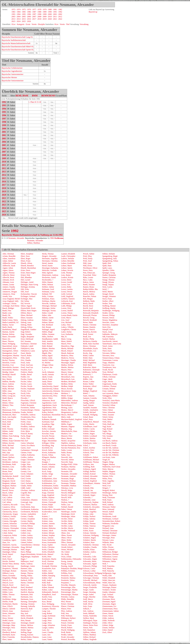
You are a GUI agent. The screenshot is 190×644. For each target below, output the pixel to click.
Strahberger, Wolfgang (111, 311)
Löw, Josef (65, 320)
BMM (35, 96)
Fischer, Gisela (26, 379)
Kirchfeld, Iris (47, 448)
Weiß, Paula (107, 500)
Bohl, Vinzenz (8, 429)
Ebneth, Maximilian (28, 268)
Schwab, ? (87, 554)
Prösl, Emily (88, 259)
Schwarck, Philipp (90, 566)
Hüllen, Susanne (48, 334)
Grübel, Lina (26, 533)
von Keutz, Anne (109, 457)
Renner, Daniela (89, 327)
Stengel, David (108, 294)
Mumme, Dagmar (68, 426)
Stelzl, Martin (108, 292)
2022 (60, 19)
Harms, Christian (27, 583)
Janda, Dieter (47, 382)
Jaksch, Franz (47, 379)
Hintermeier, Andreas (50, 275)
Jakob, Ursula (47, 377)
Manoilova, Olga (68, 346)
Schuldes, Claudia (90, 547)
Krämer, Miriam (48, 533)
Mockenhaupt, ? (67, 405)
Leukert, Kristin (67, 277)
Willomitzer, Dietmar (110, 554)
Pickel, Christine (67, 604)
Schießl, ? (87, 455)
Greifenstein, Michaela (29, 512)
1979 (45, 9)
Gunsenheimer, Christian (30, 545)
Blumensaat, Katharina (11, 412)
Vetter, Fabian (108, 410)
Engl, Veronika (26, 334)
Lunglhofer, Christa (69, 329)
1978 (39, 9)
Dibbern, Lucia (8, 573)
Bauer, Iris (6, 339)
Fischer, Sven (26, 391)
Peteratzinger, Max (68, 592)
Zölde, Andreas (108, 618)
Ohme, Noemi (67, 535)
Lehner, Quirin (67, 268)
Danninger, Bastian (10, 550)
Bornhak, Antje (8, 448)
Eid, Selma (25, 301)
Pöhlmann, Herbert (68, 618)
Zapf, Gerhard (108, 594)
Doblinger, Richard (10, 587)
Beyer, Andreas (8, 384)
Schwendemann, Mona (92, 583)
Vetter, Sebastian (109, 412)
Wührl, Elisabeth (109, 578)
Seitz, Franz (88, 606)
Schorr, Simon (89, 528)
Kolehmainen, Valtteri (50, 488)
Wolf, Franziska (108, 566)
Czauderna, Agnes (9, 540)
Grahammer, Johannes (29, 500)
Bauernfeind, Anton (10, 346)
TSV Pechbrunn (57, 238)
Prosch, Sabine (89, 254)
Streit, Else (107, 327)
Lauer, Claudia (48, 632)
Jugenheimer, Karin (49, 405)
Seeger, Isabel (88, 594)
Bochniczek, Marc (9, 415)
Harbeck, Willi (26, 580)
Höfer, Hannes (47, 282)
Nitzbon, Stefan (67, 502)
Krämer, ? (46, 516)
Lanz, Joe (46, 630)
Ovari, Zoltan (66, 557)
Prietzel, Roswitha (68, 639)
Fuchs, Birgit (26, 436)
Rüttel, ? (86, 393)
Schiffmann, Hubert (91, 457)
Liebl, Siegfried (67, 296)
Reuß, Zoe (87, 337)
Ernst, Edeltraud (27, 339)
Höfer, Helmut (47, 285)
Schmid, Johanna (90, 479)
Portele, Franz (66, 625)
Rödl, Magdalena (90, 363)
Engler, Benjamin (27, 337)
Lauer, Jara (46, 635)
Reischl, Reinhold (90, 320)
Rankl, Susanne (89, 285)
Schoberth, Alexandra (91, 507)
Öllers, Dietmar (67, 542)
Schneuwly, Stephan (91, 502)
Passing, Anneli (67, 566)
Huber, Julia (47, 315)
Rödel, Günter (88, 356)
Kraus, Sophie (47, 545)
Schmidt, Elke (88, 488)
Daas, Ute (6, 542)
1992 (60, 12)
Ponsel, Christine (68, 623)
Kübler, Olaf (47, 578)
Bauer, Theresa (8, 341)
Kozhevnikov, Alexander (51, 509)
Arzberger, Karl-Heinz (11, 306)
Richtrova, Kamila (90, 341)
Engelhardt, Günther (29, 329)
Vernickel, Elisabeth (110, 403)
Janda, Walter (47, 384)
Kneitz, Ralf (47, 469)
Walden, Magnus (109, 471)
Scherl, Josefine (89, 448)
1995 (24, 14)
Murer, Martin (67, 438)
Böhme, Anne (8, 434)
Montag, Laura (67, 408)
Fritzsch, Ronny (27, 434)
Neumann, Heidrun (68, 481)
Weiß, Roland (108, 502)
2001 (55, 14)
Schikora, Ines (89, 464)
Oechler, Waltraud (68, 531)
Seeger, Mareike (89, 597)
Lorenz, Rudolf (67, 311)
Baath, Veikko (8, 318)
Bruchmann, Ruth (9, 464)
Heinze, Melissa (27, 625)
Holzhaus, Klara (48, 299)
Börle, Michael (8, 445)
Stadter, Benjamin (109, 275)
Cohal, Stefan (7, 533)
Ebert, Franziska (9, 637)
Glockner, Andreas (28, 490)
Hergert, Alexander (49, 256)
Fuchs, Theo (25, 438)
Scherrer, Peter (89, 450)
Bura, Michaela (8, 479)
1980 (50, 9)
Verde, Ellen (107, 398)
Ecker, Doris (26, 270)
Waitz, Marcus (108, 469)
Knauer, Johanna (48, 467)
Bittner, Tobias (8, 403)
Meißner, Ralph (67, 386)
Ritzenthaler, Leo (90, 351)
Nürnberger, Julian (68, 516)
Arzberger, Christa (9, 303)
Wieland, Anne (108, 528)
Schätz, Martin (89, 424)
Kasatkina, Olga (48, 424)
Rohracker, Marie (90, 367)
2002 (60, 14)
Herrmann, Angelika (50, 259)
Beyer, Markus (8, 386)
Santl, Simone (88, 405)
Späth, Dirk (107, 263)
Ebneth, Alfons (26, 263)
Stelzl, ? (105, 289)
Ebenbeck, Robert (9, 632)
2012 (60, 17)
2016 (29, 19)
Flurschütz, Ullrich (28, 400)
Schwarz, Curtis (89, 568)
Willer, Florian (108, 547)
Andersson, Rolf (9, 289)
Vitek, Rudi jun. (108, 424)
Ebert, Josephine (27, 254)
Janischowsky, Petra (50, 396)
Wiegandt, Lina (108, 526)
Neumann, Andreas (68, 476)
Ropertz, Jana (88, 377)
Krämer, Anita (47, 519)
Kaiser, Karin (47, 417)
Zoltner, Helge (108, 625)
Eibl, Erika (25, 289)
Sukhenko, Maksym (110, 334)
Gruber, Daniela (27, 538)
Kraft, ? (45, 514)
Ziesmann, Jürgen (109, 604)
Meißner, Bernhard (68, 382)
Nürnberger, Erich (68, 514)
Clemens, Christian (10, 526)
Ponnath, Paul (66, 620)
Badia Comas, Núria (10, 320)
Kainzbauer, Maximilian (51, 415)
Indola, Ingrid (47, 356)
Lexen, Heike (66, 287)
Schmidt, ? (87, 486)
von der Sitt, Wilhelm (110, 455)
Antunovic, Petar (9, 294)
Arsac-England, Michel (11, 299)
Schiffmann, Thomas (91, 462)
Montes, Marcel (67, 410)
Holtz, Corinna (48, 296)
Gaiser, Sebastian (27, 443)
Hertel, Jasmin (47, 263)
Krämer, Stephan (48, 535)
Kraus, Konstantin (49, 542)
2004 (19, 17)
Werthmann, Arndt (109, 516)
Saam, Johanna (89, 396)
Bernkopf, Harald (9, 374)
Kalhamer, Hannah (49, 419)
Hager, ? (24, 559)
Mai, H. (64, 337)
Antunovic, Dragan (10, 292)
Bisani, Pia (6, 400)
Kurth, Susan (47, 599)
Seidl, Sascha (88, 602)
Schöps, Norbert (89, 516)
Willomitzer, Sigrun (110, 559)
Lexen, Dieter (66, 280)
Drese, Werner (8, 618)
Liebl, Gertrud (67, 294)
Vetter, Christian (108, 408)
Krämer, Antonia (48, 523)
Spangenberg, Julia (110, 259)
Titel (68, 24)
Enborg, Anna (26, 322)
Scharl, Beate (88, 417)
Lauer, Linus (47, 637)
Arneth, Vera (7, 296)
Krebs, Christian (48, 547)
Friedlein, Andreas (28, 426)
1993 (13, 14)
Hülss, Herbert (47, 337)
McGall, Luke (66, 374)
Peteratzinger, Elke (68, 587)
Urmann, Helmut (109, 389)
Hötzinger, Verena (49, 311)
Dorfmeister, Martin (10, 604)
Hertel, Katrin (47, 266)
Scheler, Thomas (89, 441)
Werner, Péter (107, 514)
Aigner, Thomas (8, 273)
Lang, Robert (47, 613)
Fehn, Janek (25, 358)
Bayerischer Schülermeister (12, 68)
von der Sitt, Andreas (110, 448)
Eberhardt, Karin (9, 635)
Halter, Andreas (27, 564)
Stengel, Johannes (109, 296)
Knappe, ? (46, 462)
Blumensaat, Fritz (9, 410)
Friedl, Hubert (26, 424)
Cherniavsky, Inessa (10, 512)
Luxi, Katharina (67, 334)
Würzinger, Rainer (109, 587)
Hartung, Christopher (29, 602)
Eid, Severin (25, 303)
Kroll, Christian (48, 561)
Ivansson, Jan (47, 367)
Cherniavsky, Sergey (10, 514)
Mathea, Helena (67, 365)
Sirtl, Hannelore (89, 630)
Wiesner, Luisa (108, 540)
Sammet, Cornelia (90, 398)
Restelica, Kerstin (90, 332)
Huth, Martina (47, 344)
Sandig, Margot (89, 400)
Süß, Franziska (108, 337)
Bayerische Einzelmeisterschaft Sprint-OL (18, 50)
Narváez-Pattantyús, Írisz (71, 448)
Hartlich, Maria (27, 590)
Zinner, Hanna (108, 613)
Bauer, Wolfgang (9, 344)
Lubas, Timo (66, 325)
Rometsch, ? (88, 374)
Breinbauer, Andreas (10, 462)
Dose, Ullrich (7, 606)
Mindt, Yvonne (67, 396)
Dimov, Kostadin (9, 576)
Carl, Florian (7, 500)
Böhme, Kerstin (8, 443)
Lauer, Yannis (47, 639)
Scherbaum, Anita (90, 443)
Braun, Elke (7, 460)
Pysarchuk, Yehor (90, 275)
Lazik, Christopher (68, 256)
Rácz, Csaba (88, 280)
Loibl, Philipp (66, 306)
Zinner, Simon (108, 616)
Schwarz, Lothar (89, 571)
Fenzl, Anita (25, 363)
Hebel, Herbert (26, 616)
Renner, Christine (90, 325)
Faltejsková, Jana (27, 348)
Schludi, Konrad (89, 474)
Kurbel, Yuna (47, 597)
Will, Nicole (107, 545)
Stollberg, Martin (109, 308)
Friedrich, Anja (27, 429)
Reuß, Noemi (88, 334)
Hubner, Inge (47, 320)
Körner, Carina (48, 500)
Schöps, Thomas (89, 523)
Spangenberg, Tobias (110, 261)
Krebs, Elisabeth (48, 552)
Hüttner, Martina (48, 348)
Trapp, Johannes (108, 363)
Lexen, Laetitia (67, 289)
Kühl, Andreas (47, 580)
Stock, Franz (107, 299)
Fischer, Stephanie (28, 389)
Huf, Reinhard (47, 325)
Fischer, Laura (26, 384)
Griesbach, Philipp (28, 523)
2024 (19, 21)
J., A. (44, 370)
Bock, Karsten (8, 419)
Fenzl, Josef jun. (27, 365)
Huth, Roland (47, 346)
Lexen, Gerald (67, 282)
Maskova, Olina (67, 356)
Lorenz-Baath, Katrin (69, 315)
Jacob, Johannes (48, 372)
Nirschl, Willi (66, 497)
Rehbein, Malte (89, 301)
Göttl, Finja (25, 495)
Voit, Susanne (108, 436)
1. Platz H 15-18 (35, 102)
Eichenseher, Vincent (29, 294)
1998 (39, 14)
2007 (34, 17)
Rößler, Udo (88, 379)
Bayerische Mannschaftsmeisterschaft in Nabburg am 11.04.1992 (32, 235)
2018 (39, 19)
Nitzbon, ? (65, 500)
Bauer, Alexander (9, 337)
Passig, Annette (67, 561)
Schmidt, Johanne (90, 493)
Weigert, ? (106, 488)
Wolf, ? (105, 564)
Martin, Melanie (67, 348)
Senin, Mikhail (89, 613)
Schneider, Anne (89, 500)
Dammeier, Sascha (9, 545)
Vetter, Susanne (108, 415)
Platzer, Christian (68, 606)
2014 (19, 19)
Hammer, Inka (26, 568)
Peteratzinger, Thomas (70, 594)
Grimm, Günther (27, 528)
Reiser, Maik (88, 322)
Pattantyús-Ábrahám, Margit (72, 568)
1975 (24, 9)
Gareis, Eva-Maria (28, 445)
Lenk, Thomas (67, 273)
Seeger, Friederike (90, 587)
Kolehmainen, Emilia (50, 486)
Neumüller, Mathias (69, 486)
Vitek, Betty (107, 422)
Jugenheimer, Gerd (49, 403)
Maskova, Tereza (68, 358)
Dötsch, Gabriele (9, 609)
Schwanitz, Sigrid (90, 564)
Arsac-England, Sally (10, 301)
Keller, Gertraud (48, 429)
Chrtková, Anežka (9, 516)
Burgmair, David (9, 481)
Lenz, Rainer (66, 275)
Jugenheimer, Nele (49, 408)
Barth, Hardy (7, 327)
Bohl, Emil (7, 424)
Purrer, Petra (88, 270)
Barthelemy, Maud (9, 329)
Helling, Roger (26, 632)
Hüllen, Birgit (47, 332)
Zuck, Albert (107, 632)
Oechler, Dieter (67, 519)
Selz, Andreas (88, 611)
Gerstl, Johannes (27, 474)
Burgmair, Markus (9, 486)
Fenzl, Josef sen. (27, 367)
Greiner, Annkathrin (28, 514)
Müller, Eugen (67, 424)
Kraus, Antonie (48, 538)
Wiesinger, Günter (109, 535)
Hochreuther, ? (48, 280)
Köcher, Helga (47, 474)
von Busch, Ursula (109, 445)
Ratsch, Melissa (89, 292)
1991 (55, 12)
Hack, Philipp (26, 552)
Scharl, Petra (88, 419)
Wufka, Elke (107, 576)
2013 (13, 19)
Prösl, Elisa (87, 256)
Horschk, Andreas (49, 303)
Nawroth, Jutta (67, 457)
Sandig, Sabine (89, 403)
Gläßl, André (26, 488)
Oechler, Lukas (67, 526)
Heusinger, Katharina (50, 268)
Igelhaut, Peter (47, 351)
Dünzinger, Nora (9, 628)
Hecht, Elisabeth (27, 618)
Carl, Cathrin (7, 497)
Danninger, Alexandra (11, 547)
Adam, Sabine (8, 261)
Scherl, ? (86, 445)
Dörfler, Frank (8, 602)
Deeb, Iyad (7, 557)
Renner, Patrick (89, 329)
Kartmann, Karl (48, 422)
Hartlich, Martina (27, 592)
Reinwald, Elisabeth (91, 313)
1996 (29, 14)
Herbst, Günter (26, 639)
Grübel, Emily (26, 531)
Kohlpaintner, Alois (49, 479)
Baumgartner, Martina (11, 356)
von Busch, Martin (109, 443)
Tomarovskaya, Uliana (111, 358)
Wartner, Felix (108, 476)
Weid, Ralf (106, 483)
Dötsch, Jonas (8, 611)
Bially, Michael (8, 389)
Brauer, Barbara (8, 457)
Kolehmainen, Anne (50, 481)
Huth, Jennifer (47, 341)
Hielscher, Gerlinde (49, 270)
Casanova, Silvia (9, 507)
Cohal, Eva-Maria (9, 531)
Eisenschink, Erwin (28, 308)
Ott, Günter (66, 552)
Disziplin (41, 24)
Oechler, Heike (67, 521)
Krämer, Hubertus (49, 528)
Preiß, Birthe (66, 632)
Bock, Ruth (7, 422)
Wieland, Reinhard (109, 533)
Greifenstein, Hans (28, 507)
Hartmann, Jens (27, 597)
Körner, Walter (48, 507)
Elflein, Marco (26, 313)
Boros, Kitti (7, 450)
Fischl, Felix (26, 393)
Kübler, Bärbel (48, 573)
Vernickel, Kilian (109, 405)
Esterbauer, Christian (29, 344)
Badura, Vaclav (8, 325)
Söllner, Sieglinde (90, 639)
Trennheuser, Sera (109, 367)
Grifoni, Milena (27, 526)
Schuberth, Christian (91, 545)
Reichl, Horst (88, 306)
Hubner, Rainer (48, 322)
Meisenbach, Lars (68, 379)
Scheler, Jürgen (89, 434)
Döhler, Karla (8, 590)
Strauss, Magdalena (110, 320)
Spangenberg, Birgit (110, 256)
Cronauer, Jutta (8, 538)
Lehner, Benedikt (68, 261)
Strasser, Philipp (108, 315)
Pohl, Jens (65, 613)
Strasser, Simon (108, 318)
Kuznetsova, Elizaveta (50, 606)
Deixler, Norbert (9, 561)
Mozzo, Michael (67, 415)
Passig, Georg (66, 564)
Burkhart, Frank (8, 488)
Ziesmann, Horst (109, 599)
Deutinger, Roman (9, 571)
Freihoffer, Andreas (28, 415)
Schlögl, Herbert (89, 471)
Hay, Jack (25, 613)
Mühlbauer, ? (66, 422)
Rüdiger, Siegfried (90, 391)
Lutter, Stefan (66, 332)
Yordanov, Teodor (109, 590)
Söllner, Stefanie (109, 254)
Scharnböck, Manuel (91, 422)
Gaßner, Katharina (28, 455)
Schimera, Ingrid (89, 469)
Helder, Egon (26, 630)
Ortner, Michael (67, 550)
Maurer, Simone (67, 372)
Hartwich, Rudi (27, 609)
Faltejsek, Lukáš (27, 346)
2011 (55, 17)
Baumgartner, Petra (10, 358)
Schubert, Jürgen (89, 538)
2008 (39, 17)
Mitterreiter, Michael (69, 403)
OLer (13, 24)
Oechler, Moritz (67, 528)
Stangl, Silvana (108, 282)
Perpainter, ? (66, 583)
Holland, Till (47, 294)
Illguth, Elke (47, 353)
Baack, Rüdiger (8, 308)
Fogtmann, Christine (29, 403)
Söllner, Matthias (34, 243)
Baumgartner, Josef (10, 353)
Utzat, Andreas (108, 391)
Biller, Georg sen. (9, 396)
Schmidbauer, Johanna (92, 483)
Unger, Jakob (107, 379)
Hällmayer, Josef (27, 561)
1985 (24, 12)
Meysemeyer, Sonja (69, 391)
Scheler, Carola (89, 429)
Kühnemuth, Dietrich (50, 592)
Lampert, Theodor (49, 609)
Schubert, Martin (89, 540)
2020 (50, 19)
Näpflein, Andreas (68, 443)
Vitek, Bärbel (107, 419)
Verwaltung (84, 24)
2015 (24, 19)
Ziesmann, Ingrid (109, 602)
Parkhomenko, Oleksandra (71, 559)
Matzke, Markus (67, 367)
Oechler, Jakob (67, 523)
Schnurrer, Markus (90, 505)
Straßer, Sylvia (108, 313)
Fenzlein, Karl (26, 370)
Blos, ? (5, 408)
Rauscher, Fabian (90, 296)
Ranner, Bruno (89, 287)
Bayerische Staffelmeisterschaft (14, 40)
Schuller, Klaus (89, 550)
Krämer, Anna (47, 521)
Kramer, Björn (47, 526)
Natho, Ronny (66, 453)
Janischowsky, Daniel (50, 386)
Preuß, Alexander (68, 637)
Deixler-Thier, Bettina (11, 564)
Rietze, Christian (89, 346)
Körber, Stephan (48, 497)
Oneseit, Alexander (68, 545)
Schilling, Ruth (89, 467)
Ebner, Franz (26, 261)
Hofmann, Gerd (48, 289)
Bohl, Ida (6, 426)
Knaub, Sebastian (49, 464)
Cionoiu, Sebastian (10, 523)
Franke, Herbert (27, 412)
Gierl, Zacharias (27, 483)
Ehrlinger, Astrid (27, 282)
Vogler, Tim (107, 431)
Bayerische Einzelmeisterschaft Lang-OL (17, 37)
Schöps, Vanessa (89, 526)
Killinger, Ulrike (48, 443)
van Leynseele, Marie (111, 393)
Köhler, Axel (47, 476)
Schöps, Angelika (90, 512)
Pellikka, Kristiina (68, 571)
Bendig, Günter (8, 372)
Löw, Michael (66, 322)
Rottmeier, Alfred (90, 386)
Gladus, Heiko (26, 486)
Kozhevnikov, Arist (49, 512)
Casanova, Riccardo (10, 505)
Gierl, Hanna (26, 481)
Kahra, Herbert (48, 412)
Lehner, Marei (67, 266)
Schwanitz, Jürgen (90, 559)
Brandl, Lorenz (8, 455)
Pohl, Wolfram (67, 616)
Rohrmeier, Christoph (91, 370)
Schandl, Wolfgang (90, 415)
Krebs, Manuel (48, 554)
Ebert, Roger (26, 259)
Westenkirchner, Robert (111, 521)
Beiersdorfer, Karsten (10, 367)
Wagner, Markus (109, 464)
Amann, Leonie (8, 285)
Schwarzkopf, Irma (90, 576)
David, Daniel (8, 554)
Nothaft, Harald (67, 507)
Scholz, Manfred (89, 509)
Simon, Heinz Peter (91, 625)
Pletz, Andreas (67, 611)
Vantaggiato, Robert (110, 396)
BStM (25, 96)
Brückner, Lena (8, 467)
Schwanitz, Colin (90, 557)
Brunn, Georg (8, 469)
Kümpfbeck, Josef (49, 594)
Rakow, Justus (89, 282)
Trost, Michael (108, 372)
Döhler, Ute (7, 597)
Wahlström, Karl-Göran (111, 467)
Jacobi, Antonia (48, 374)
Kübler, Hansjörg (48, 576)
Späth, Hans (107, 266)
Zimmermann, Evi (109, 606)
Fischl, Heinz (26, 396)
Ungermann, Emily (110, 384)
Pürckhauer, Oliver (90, 268)
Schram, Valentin (90, 533)
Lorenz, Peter (66, 308)
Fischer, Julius (26, 382)
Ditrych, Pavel (8, 585)
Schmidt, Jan (88, 490)
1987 (34, 12)
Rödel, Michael (89, 360)
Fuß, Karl (24, 441)
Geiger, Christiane (28, 460)
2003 (13, 17)
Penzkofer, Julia (67, 576)
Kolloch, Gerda (48, 490)
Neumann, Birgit (67, 479)
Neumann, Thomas (68, 483)
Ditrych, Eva (7, 580)
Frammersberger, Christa (30, 410)
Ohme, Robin (66, 540)
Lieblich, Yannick (68, 299)
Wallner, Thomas (109, 474)
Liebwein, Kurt (67, 301)
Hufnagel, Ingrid (48, 329)
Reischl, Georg (89, 318)
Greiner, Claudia (27, 516)
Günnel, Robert (27, 542)
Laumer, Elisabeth (68, 254)
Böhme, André (8, 431)
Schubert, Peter (89, 542)
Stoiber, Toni (107, 303)
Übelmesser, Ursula (110, 374)
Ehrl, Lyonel (26, 280)
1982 (60, 9)
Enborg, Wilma (27, 327)
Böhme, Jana (7, 438)
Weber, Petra (107, 479)
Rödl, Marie (88, 365)
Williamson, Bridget (110, 552)
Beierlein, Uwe (8, 365)
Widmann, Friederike (110, 523)
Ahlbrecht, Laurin (9, 263)
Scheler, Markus (89, 438)
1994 (19, 14)
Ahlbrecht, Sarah (9, 266)
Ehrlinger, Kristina (28, 287)
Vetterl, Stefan (108, 417)
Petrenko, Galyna (68, 597)
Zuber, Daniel (108, 630)
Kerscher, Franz (48, 434)
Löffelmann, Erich (68, 303)
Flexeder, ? (25, 398)
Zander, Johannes (109, 592)
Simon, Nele (88, 628)
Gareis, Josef (26, 448)
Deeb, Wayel (7, 559)
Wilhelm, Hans (108, 542)
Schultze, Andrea (90, 552)
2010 (50, 17)
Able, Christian (8, 254)
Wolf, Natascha (108, 571)
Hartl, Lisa (25, 585)
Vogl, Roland (107, 429)
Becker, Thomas (9, 360)
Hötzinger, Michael (49, 306)
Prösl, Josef (87, 261)
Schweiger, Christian (91, 578)
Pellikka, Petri (67, 573)
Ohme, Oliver (66, 538)
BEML (19, 96)
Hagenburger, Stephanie (30, 557)
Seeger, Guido (88, 590)
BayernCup (93, 12)
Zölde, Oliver (107, 623)
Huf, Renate (47, 327)
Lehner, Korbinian (68, 263)
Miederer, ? (66, 393)
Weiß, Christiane (109, 497)
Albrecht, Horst (8, 277)
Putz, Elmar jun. (89, 273)
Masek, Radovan (68, 353)
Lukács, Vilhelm (67, 327)
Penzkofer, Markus (68, 578)
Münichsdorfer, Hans (69, 431)
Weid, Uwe (107, 486)
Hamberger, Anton (28, 566)
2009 (45, 17)
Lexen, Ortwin (67, 292)
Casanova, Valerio (9, 509)
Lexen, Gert (66, 285)
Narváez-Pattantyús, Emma (72, 445)
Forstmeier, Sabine (28, 408)
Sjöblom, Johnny (89, 632)
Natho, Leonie (67, 450)
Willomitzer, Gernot (110, 557)
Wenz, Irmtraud (108, 509)
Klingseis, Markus (49, 457)
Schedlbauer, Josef (90, 426)
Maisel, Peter (66, 344)
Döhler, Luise (8, 592)
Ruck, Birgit (88, 389)
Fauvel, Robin (26, 356)
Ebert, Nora (25, 256)
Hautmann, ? (26, 611)
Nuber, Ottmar (67, 509)
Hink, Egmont (47, 273)
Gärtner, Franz (26, 453)
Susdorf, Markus (109, 339)
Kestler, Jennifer (48, 438)
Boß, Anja (6, 453)
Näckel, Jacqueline (68, 441)
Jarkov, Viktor (47, 398)
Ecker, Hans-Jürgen (28, 273)
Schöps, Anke (88, 514)
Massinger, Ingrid (68, 363)
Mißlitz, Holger (67, 398)
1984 (19, 12)
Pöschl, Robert (67, 628)
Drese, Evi (6, 616)
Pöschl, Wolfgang (68, 630)
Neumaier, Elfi (67, 471)
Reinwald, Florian (90, 315)
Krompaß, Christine (49, 566)
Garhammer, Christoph (29, 450)
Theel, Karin (107, 351)
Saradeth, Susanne (90, 408)
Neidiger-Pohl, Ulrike (69, 464)
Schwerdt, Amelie (90, 585)
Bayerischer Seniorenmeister (13, 81)
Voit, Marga (107, 434)
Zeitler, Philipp (108, 597)
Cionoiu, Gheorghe (10, 521)
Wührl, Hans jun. (109, 580)
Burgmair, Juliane (9, 483)
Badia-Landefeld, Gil (10, 322)
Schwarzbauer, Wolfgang (93, 573)
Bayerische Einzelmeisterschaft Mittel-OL (18, 47)
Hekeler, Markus (27, 628)
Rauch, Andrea (89, 294)
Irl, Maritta (46, 363)
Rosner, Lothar (89, 382)
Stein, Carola (107, 287)
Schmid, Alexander (90, 476)
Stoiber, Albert (108, 301)
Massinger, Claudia (69, 360)
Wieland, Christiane (110, 531)
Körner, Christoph (49, 502)
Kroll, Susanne (48, 564)
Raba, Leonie (88, 277)
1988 (39, 12)
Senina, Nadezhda (90, 616)
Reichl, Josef (88, 308)
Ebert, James (7, 639)
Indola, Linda (47, 358)
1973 (13, 9)
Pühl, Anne (87, 263)
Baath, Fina (7, 311)
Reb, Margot (88, 299)
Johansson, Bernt (48, 400)
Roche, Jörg (88, 353)
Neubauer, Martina (68, 467)
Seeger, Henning (89, 592)
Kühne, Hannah (48, 587)
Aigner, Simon (8, 270)
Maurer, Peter (66, 370)
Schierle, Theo (89, 453)
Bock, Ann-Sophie (9, 417)
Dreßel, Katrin (8, 620)
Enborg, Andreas (27, 320)
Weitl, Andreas (108, 505)
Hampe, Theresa (27, 573)
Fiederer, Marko (27, 372)
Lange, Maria (47, 618)
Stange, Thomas (108, 280)
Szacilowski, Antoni (110, 341)
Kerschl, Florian (48, 436)
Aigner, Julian (8, 268)
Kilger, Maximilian (49, 441)
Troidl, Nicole (108, 370)
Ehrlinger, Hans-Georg (29, 285)
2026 (29, 21)
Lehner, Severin (67, 270)
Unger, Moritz (108, 382)
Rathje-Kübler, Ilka (90, 289)
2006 (29, 17)
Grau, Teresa (26, 505)
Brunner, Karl (8, 474)
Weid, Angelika (108, 481)
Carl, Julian (7, 502)
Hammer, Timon (27, 571)
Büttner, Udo (7, 495)
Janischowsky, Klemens (51, 391)
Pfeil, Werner (66, 602)
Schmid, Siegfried (90, 481)
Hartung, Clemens (28, 604)
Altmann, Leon (8, 282)
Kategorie (21, 24)
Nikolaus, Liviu (67, 488)
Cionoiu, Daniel (8, 519)
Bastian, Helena (8, 334)
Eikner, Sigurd (26, 306)
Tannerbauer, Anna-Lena (112, 344)
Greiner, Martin (27, 521)
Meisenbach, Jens (68, 377)
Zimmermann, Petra (110, 609)
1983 (13, 12)
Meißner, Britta (67, 384)
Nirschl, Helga (67, 490)
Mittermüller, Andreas (70, 400)
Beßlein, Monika (9, 382)
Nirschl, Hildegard (68, 493)
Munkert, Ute (66, 434)
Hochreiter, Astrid (49, 277)
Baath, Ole (6, 315)
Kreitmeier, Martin (49, 559)
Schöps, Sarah (88, 521)
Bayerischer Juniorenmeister (13, 74)
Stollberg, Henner (109, 306)
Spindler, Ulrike (108, 270)
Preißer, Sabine (67, 635)
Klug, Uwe (46, 460)
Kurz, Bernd (47, 602)
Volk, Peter (107, 438)
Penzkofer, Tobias (68, 580)
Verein (34, 24)
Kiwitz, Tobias (47, 455)
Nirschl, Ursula (67, 495)
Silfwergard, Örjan (90, 620)
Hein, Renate (26, 620)
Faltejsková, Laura (28, 351)
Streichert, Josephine (110, 325)
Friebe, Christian (27, 419)
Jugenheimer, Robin (50, 410)
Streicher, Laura (108, 322)
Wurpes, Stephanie (109, 585)
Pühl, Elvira (88, 266)
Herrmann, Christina (50, 261)
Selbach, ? (87, 609)
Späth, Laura (107, 268)
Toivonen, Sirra (108, 356)
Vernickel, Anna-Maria (111, 400)
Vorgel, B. (106, 460)
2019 (45, 19)
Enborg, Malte (26, 325)
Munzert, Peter (67, 436)
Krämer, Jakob (47, 531)
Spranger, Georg (109, 273)
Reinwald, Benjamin (91, 311)
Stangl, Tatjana (108, 285)
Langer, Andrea (48, 628)
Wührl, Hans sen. (109, 583)
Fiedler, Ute (25, 377)
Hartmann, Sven (27, 599)
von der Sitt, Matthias (111, 453)
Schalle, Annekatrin (91, 410)
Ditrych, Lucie (8, 583)
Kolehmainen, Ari (49, 483)
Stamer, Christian (109, 277)
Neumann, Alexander (16, 238)
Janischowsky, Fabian (50, 389)
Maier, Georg (66, 339)
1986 (29, 12)
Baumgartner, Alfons (10, 351)
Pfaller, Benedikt (68, 599)
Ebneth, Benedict (27, 266)
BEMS (52, 96)
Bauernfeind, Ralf (9, 348)
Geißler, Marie (26, 467)
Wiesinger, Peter (109, 538)
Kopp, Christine (48, 493)
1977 (34, 9)
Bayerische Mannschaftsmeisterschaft (16, 43)
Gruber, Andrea (27, 535)
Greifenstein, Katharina (30, 509)
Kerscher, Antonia (49, 431)
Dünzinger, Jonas (9, 623)
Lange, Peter (47, 620)
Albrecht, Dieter (9, 275)
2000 (50, 14)
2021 (55, 19)
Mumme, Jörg (66, 429)
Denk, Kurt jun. (8, 566)
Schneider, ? (88, 497)
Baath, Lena (7, 313)
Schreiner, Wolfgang (91, 535)
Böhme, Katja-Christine (11, 441)
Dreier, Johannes (9, 613)
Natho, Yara (66, 455)
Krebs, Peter (47, 557)
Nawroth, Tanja (67, 462)
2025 (24, 21)
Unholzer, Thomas (109, 386)
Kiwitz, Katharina (49, 453)
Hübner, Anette (48, 318)
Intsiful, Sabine (48, 360)
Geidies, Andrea (27, 457)
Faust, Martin (26, 353)
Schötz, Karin (88, 531)
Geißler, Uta (25, 469)
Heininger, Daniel (28, 623)
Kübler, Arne (47, 571)
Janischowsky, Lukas (50, 393)
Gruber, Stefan (26, 540)
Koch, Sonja (47, 471)
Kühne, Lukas (47, 590)
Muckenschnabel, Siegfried (72, 419)
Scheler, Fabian (89, 431)
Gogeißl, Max (26, 493)
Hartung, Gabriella (28, 606)
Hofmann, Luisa (48, 292)
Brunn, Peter (7, 471)
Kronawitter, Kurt (49, 568)
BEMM (45, 96)
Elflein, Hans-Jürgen (29, 311)
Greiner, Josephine (28, 519)
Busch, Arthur (8, 493)
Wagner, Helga (108, 462)
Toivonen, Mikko (109, 353)
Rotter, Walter (88, 384)
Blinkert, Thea (8, 405)
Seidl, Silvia (88, 604)
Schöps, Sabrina (89, 519)
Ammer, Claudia (9, 287)
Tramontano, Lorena (110, 360)
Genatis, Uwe (26, 471)
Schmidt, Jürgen (89, 495)
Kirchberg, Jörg (48, 445)
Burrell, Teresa (8, 490)
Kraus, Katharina (48, 540)
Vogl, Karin (107, 426)
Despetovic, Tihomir (10, 568)
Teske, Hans (107, 348)
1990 (50, 12)
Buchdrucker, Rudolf (10, 476)
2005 (24, 17)
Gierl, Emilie (26, 476)
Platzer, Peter (66, 609)
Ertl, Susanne (26, 341)
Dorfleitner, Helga (9, 599)
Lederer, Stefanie (68, 259)
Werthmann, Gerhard (110, 519)
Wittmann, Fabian (109, 561)
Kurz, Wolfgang (48, 604)
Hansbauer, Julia (27, 578)
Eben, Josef (7, 630)
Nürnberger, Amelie (69, 512)
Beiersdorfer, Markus (10, 370)
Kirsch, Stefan (47, 450)
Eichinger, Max (27, 299)
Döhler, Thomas (8, 594)
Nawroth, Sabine (68, 460)
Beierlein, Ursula (9, 363)
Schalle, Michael (89, 412)
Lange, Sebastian (48, 625)
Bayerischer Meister (9, 77)
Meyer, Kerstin (67, 389)
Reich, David (88, 303)
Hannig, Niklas (27, 576)
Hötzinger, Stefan (49, 308)
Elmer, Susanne (27, 318)
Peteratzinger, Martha (69, 590)
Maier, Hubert (67, 341)
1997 (34, 14)
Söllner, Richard (89, 637)
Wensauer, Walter (109, 507)
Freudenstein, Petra (28, 417)
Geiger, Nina (26, 464)
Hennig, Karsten (27, 635)
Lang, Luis (46, 611)
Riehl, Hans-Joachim (91, 344)
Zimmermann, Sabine (111, 611)
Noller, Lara (66, 505)
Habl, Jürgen (26, 550)
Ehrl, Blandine (26, 277)
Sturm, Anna (107, 332)
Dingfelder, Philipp (10, 578)
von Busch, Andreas (110, 441)
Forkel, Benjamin (27, 405)
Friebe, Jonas (26, 422)
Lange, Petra (47, 623)
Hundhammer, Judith (50, 339)
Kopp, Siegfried (48, 495)
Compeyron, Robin (10, 535)
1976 (29, 9)
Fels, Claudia (26, 360)
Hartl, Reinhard (27, 587)
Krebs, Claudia (48, 550)
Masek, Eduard (67, 351)
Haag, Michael (26, 547)
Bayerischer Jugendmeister (12, 71)
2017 (34, 19)
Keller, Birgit (47, 426)
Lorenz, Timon (67, 313)
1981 (55, 9)
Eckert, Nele (26, 275)
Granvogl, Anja (27, 502)
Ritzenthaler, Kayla (90, 348)
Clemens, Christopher (11, 528)
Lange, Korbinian (49, 616)
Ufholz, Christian (109, 377)
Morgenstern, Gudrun (69, 412)
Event (28, 24)
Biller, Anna (7, 391)
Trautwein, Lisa (108, 365)
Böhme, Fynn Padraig (11, 436)
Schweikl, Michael (90, 580)
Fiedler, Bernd (26, 374)
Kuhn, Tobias (47, 585)
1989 (45, 12)
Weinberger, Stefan (110, 493)
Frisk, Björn (25, 431)
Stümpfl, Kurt (108, 329)
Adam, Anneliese (9, 259)
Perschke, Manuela (68, 585)
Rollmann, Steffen (90, 372)
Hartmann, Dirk (27, 594)
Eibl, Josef (25, 292)
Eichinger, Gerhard (28, 296)
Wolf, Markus (108, 568)
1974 (19, 9)
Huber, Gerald (47, 313)
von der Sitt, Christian (111, 450)
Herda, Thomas (48, 254)
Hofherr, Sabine (48, 287)
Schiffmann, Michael (91, 460)
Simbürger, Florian (90, 623)
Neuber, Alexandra (68, 469)
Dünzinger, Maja (9, 625)
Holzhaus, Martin (49, 301)
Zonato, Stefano (108, 628)
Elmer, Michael (27, 315)
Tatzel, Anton (107, 346)
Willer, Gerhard (108, 550)
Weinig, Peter (107, 495)
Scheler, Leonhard (90, 436)
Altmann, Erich (8, 280)
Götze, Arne (25, 497)
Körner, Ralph (47, 505)
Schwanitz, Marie (90, 561)
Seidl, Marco (88, 599)
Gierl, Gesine (26, 479)
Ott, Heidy (65, 554)
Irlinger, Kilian (48, 365)
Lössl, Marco (66, 318)
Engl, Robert (26, 332)
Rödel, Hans (88, 358)
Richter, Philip (89, 339)
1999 (45, 14)
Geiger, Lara (26, 462)
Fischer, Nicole (27, 386)
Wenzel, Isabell (108, 512)
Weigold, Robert (109, 490)
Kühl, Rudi (46, 583)
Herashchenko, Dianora (30, 637)
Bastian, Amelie (8, 332)
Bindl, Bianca (8, 398)
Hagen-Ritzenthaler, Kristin (31, 554)
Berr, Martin (7, 379)
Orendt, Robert (67, 547)
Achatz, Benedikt (9, 256)
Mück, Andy (66, 417)
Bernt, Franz (7, 377)
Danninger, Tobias (9, 552)
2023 (13, 21)
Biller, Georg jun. (9, 393)
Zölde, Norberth (108, 620)
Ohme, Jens (66, 533)
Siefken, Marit (89, 618)
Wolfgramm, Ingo (109, 573)
